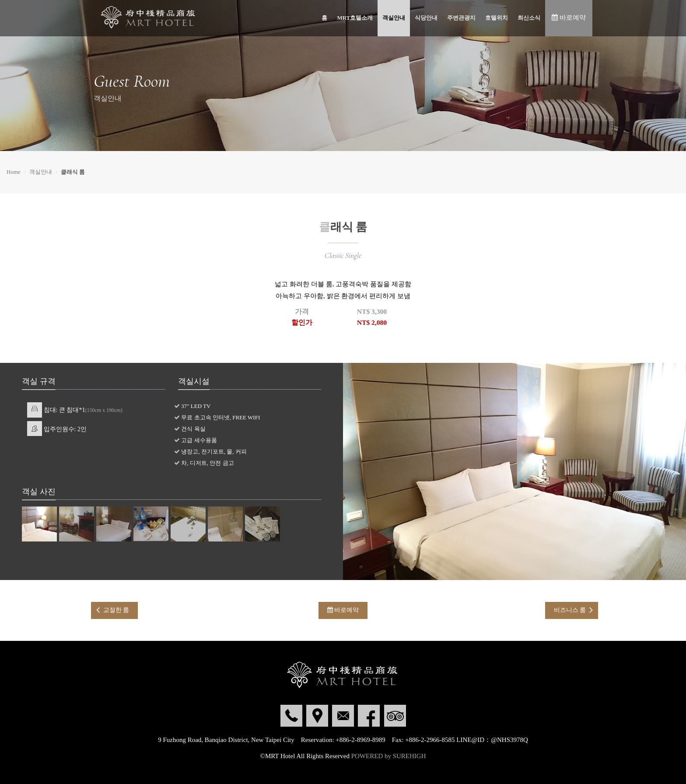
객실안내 (394, 18)
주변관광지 (461, 18)
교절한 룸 (116, 610)
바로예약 (343, 610)
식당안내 (426, 18)
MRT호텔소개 (355, 18)
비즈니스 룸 (570, 610)
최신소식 (529, 18)
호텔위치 (497, 18)
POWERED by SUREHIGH (389, 756)
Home (14, 172)
